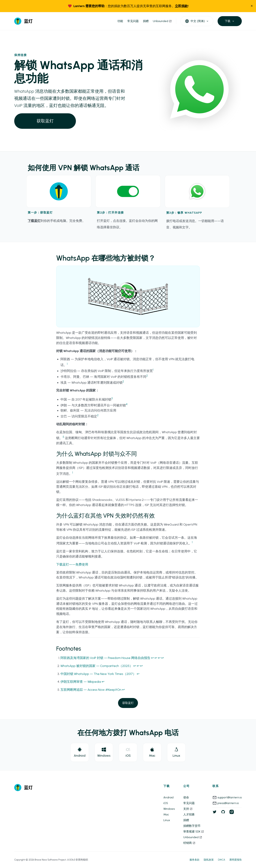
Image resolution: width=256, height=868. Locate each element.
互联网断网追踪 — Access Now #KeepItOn (91, 690)
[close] (252, 6)
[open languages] (197, 21)
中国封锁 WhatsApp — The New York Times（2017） (98, 674)
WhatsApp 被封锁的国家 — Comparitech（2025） (97, 666)
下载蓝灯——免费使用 (72, 564)
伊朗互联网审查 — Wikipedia (81, 682)
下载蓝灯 (34, 221)
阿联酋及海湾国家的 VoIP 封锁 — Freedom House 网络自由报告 (105, 658)
